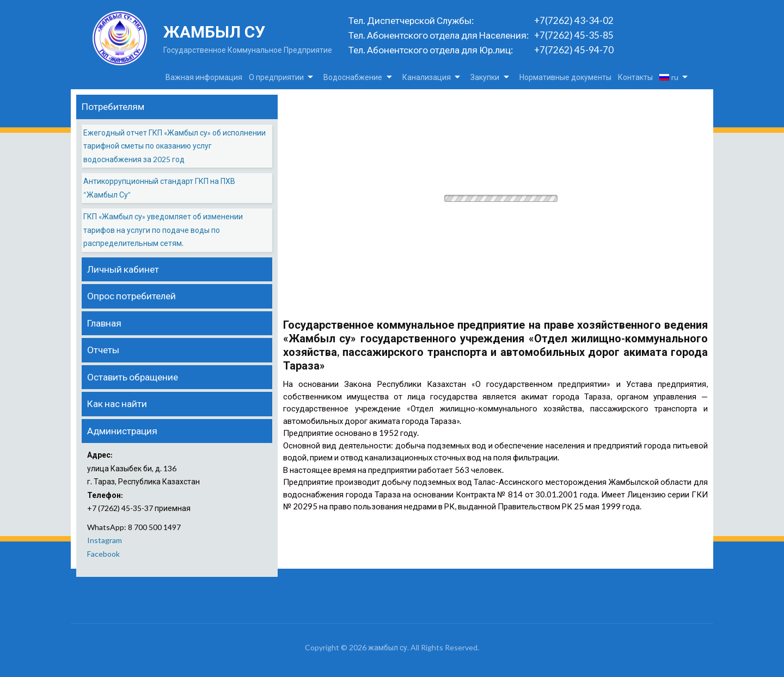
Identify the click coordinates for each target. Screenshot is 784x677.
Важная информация (204, 77)
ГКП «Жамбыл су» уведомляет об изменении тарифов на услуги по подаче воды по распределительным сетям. (163, 230)
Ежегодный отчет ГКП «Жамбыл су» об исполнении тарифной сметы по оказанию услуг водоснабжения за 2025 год (174, 146)
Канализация (427, 77)
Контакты (635, 77)
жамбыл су (214, 32)
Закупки (485, 77)
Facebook (103, 554)
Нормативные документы (565, 77)
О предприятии (276, 77)
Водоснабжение (353, 77)
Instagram (105, 540)
